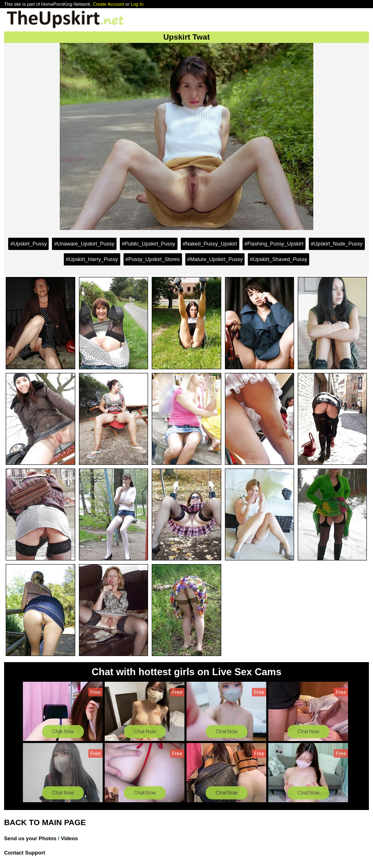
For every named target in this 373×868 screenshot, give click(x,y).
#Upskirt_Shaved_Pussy (278, 259)
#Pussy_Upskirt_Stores (153, 259)
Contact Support (25, 853)
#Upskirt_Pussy (28, 244)
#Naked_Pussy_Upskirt (210, 244)
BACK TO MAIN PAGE (45, 822)
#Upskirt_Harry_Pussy (92, 259)
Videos (70, 838)
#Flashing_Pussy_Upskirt (274, 244)
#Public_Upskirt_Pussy (149, 244)
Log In (137, 4)
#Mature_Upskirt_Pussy (215, 259)
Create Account (109, 4)
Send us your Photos (30, 838)
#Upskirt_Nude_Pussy (337, 244)
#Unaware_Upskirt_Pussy (84, 244)
